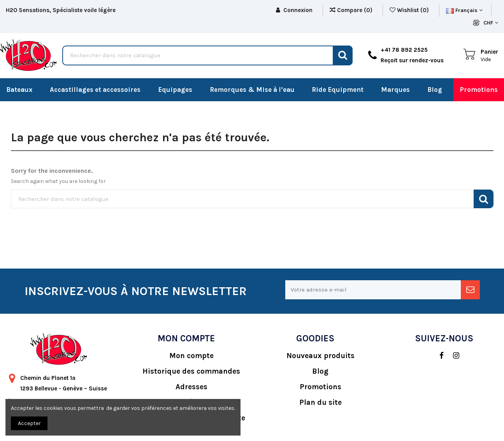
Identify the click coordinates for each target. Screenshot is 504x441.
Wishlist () (410, 10)
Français (464, 10)
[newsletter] (470, 290)
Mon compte (191, 356)
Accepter (29, 423)
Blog (320, 371)
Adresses (191, 387)
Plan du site (320, 402)
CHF (491, 23)
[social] (438, 356)
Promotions (320, 387)
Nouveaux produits (320, 356)
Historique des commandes (191, 371)
